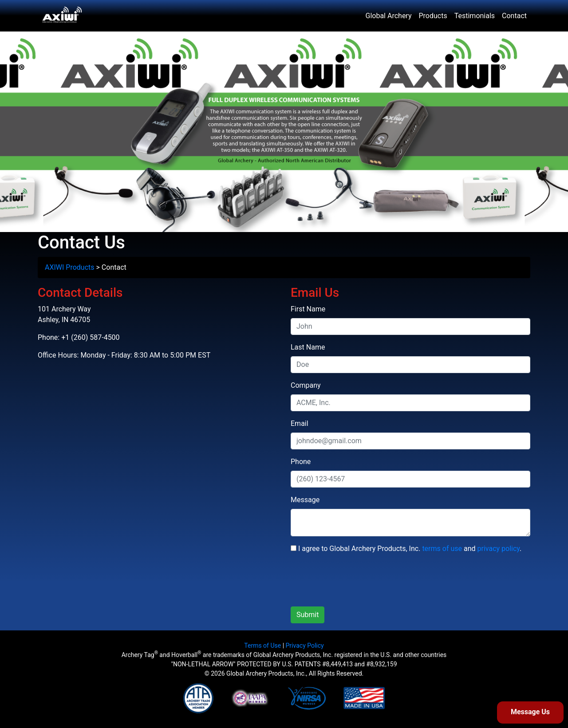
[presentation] (358, 582)
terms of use (442, 549)
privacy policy (499, 549)
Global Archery (389, 16)
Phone (301, 462)
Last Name (308, 347)
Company (306, 385)
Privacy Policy (305, 645)
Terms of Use (262, 645)
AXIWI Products (70, 267)
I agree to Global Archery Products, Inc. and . (406, 549)
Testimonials (475, 16)
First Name (308, 309)
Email (300, 423)
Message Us (530, 712)
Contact (514, 16)
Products (433, 16)
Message (305, 500)
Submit (308, 615)
